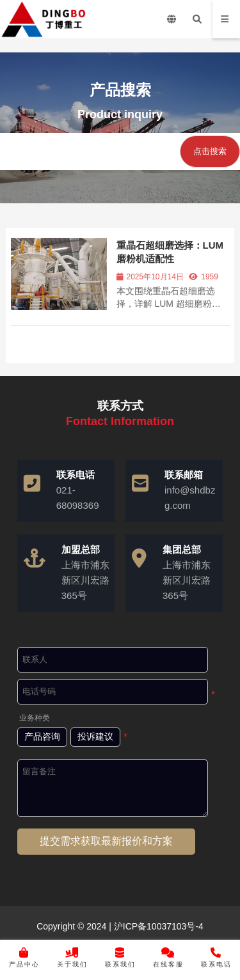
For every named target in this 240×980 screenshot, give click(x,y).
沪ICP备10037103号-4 (157, 926)
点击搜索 (210, 151)
